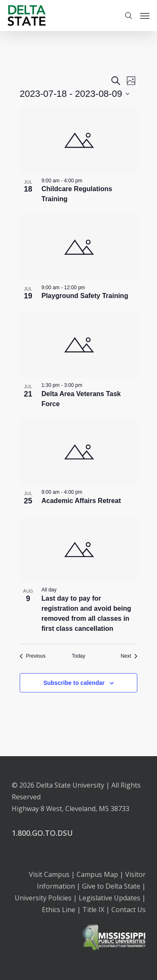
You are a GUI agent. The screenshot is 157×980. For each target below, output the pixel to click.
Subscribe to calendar (74, 683)
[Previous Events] (33, 656)
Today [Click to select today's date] (78, 656)
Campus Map (97, 874)
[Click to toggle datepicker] (75, 94)
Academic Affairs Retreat (81, 501)
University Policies (43, 898)
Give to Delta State (111, 886)
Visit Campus (49, 874)
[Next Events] (129, 656)
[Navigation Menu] (145, 16)
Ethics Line (59, 910)
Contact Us (129, 910)
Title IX (93, 910)
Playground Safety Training (85, 296)
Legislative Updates (109, 898)
